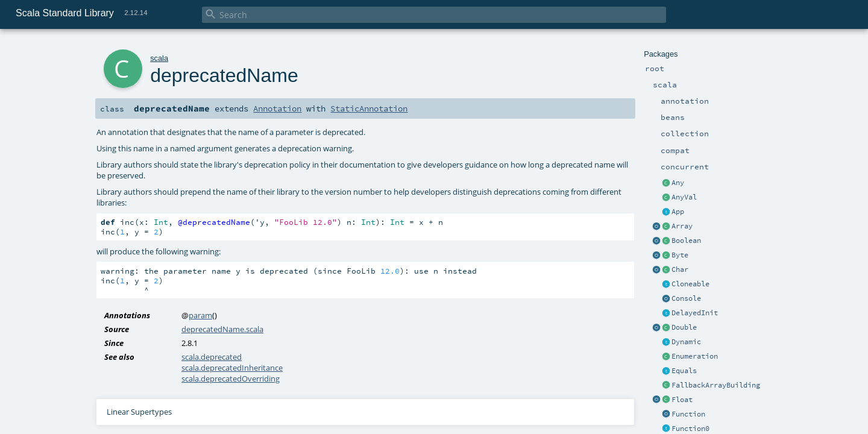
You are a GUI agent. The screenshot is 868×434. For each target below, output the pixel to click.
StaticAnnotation (369, 108)
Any (678, 183)
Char (680, 269)
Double (684, 327)
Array (682, 226)
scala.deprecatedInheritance (232, 368)
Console (686, 298)
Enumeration (695, 356)
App (678, 212)
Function (688, 414)
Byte (680, 255)
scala (159, 58)
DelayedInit (695, 313)
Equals (684, 371)
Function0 (690, 429)
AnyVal (684, 197)
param (200, 315)
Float (682, 400)
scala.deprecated (212, 357)
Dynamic (686, 342)
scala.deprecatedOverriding (231, 379)
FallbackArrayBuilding (716, 385)
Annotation (277, 108)
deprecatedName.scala (222, 329)
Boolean (686, 241)
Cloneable (690, 284)
